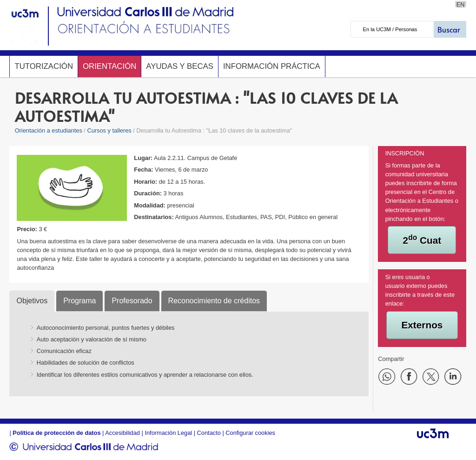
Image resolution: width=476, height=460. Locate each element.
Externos (422, 325)
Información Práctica (272, 66)
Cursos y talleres (109, 130)
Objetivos (32, 301)
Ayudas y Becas (180, 66)
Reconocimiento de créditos (214, 301)
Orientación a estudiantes (49, 130)
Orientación (109, 66)
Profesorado (132, 301)
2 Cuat (422, 240)
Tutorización (44, 66)
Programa (79, 301)
